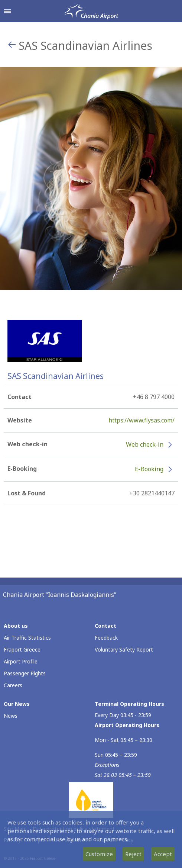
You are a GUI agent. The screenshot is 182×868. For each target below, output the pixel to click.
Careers (13, 685)
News (11, 716)
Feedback (106, 638)
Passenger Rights (25, 673)
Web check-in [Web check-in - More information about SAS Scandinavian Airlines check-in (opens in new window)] (145, 444)
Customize (99, 854)
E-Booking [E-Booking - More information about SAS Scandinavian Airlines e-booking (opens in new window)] (149, 469)
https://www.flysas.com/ (142, 420)
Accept (163, 854)
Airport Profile (21, 661)
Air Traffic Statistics (27, 638)
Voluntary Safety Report (124, 650)
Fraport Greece (22, 650)
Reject (133, 854)
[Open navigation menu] (7, 11)
